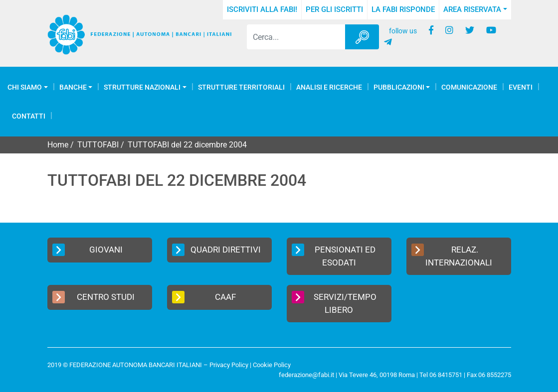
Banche (73, 87)
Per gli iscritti (334, 9)
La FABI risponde (403, 9)
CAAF (204, 297)
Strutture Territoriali (241, 87)
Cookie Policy (272, 365)
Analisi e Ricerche (329, 87)
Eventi (521, 87)
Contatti (29, 116)
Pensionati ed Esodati (334, 256)
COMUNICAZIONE (469, 87)
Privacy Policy (229, 365)
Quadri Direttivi (216, 250)
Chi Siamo (25, 87)
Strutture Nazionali (142, 87)
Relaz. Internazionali (452, 256)
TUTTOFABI (98, 145)
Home (58, 145)
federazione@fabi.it (306, 375)
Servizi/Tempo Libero (334, 303)
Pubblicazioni (399, 87)
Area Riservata (472, 9)
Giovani (88, 250)
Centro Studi (94, 297)
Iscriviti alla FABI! (262, 9)
